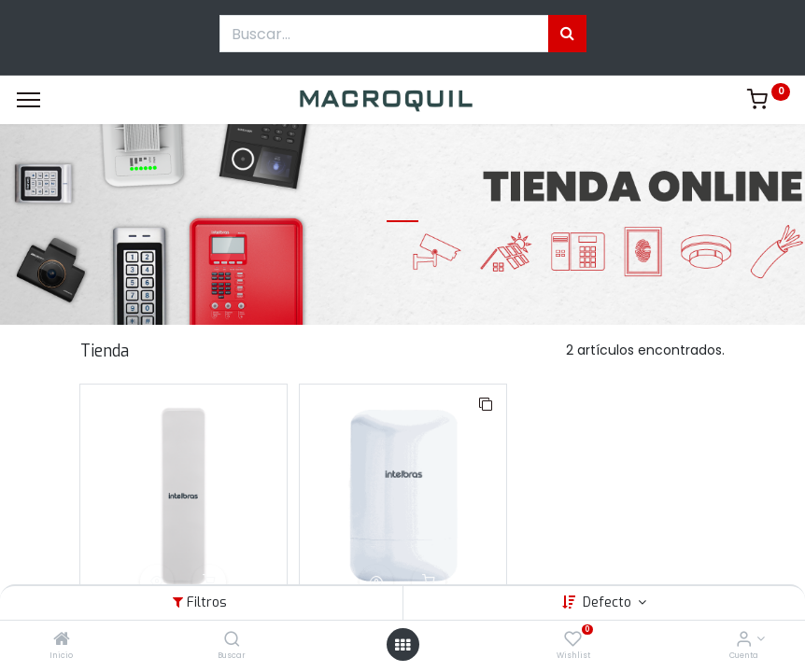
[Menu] (28, 100)
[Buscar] (232, 640)
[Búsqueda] (567, 34)
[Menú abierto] (402, 645)
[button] (157, 581)
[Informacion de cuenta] (744, 640)
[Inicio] (62, 640)
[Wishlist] (573, 640)
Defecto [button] (609, 602)
